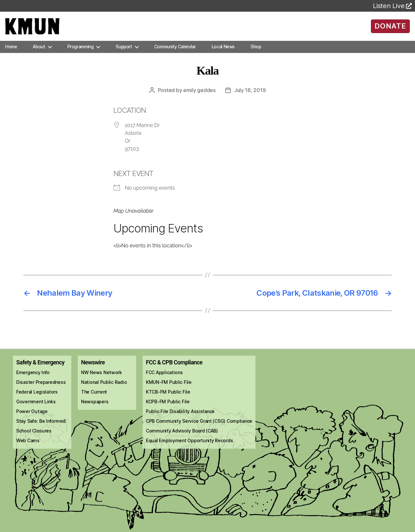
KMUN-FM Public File (169, 389)
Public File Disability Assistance (180, 418)
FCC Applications (164, 379)
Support (124, 53)
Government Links (36, 408)
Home (11, 53)
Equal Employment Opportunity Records (189, 447)
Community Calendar (175, 53)
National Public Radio (104, 389)
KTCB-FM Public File (168, 398)
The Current (94, 398)
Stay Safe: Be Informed (41, 427)
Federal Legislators (37, 398)
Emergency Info (33, 379)
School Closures (34, 437)
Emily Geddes (199, 97)
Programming (81, 53)
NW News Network (101, 379)
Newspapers (95, 408)
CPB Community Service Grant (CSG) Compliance (199, 427)
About (39, 53)
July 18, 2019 (250, 97)
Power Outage (32, 418)
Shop (256, 53)
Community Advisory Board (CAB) (182, 437)
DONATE (390, 29)
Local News (223, 53)
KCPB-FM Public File (168, 408)
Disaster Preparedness (41, 389)
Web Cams (28, 447)
